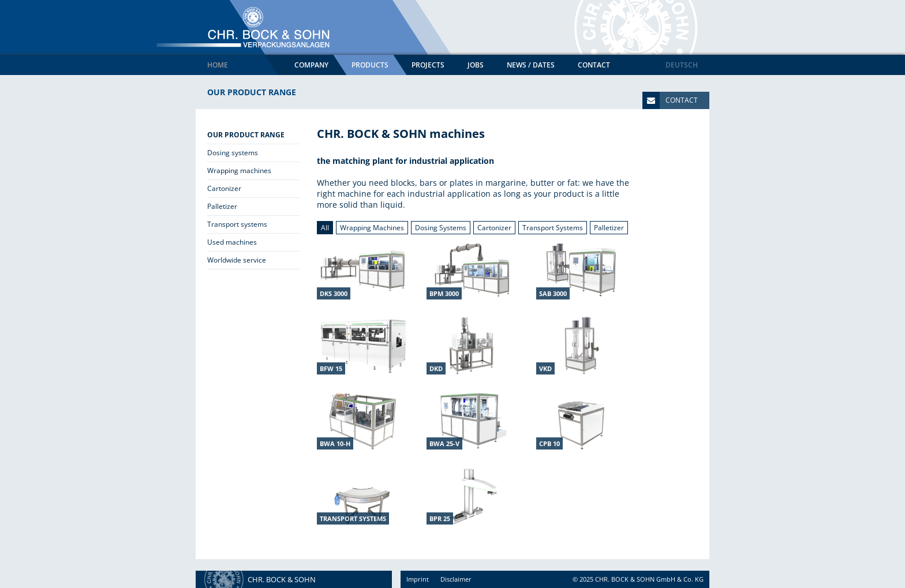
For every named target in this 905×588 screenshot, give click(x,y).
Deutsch (682, 65)
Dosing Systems (441, 228)
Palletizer (609, 228)
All (325, 228)
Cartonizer (494, 228)
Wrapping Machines (372, 228)
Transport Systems (553, 228)
